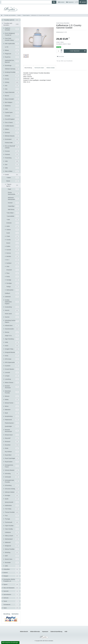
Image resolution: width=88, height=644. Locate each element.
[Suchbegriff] (27, 2)
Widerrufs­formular (35, 632)
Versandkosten (69, 61)
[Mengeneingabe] (58, 51)
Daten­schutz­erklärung (56, 632)
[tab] (28, 68)
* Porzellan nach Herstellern (10, 15)
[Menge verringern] (61, 52)
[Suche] (54, 2)
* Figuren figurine (26, 15)
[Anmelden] (61, 2)
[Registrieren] (70, 2)
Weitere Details (51, 68)
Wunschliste (60, 57)
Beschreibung (28, 68)
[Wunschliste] (77, 2)
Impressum (45, 632)
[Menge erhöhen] (61, 50)
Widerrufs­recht (24, 632)
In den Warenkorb (78, 51)
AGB (66, 632)
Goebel (19, 15)
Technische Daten (39, 68)
